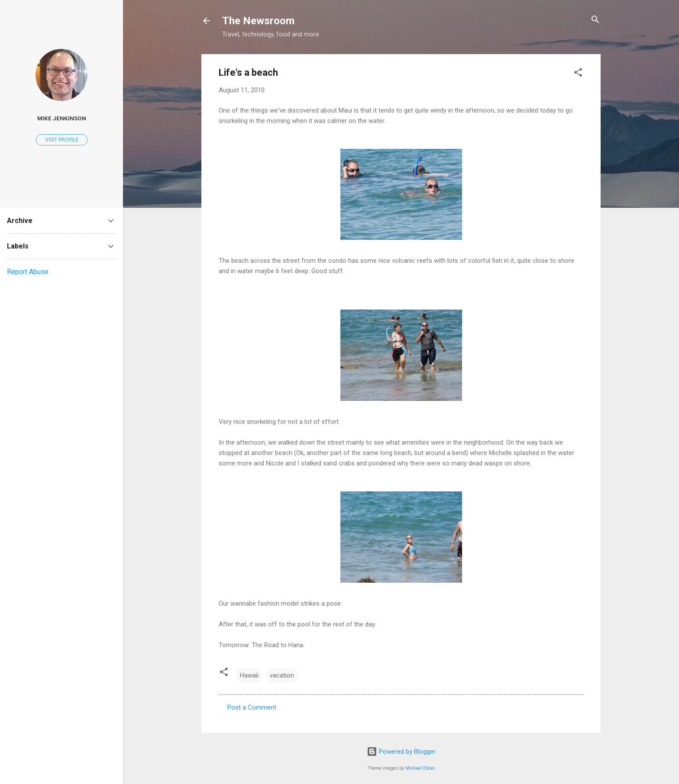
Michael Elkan (420, 768)
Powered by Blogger (401, 752)
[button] (578, 73)
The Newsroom (258, 21)
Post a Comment (252, 707)
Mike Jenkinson (62, 118)
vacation (282, 675)
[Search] (595, 20)
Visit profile (62, 140)
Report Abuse (28, 272)
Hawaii (249, 675)
